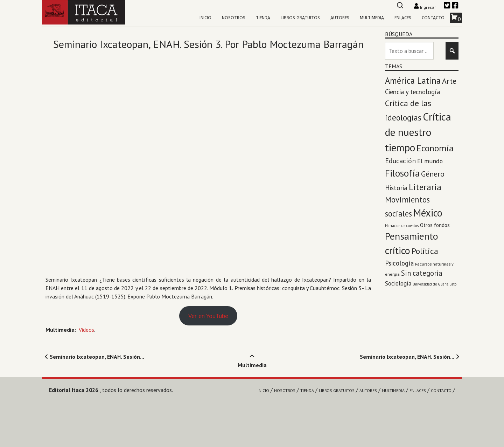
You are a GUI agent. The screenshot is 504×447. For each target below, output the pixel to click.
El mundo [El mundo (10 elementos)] (430, 161)
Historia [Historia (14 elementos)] (396, 188)
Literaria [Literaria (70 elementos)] (425, 187)
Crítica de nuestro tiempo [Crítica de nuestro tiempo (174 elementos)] (418, 132)
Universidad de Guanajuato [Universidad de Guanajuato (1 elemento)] (435, 284)
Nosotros (234, 18)
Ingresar (425, 7)
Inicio (205, 18)
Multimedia (372, 18)
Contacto (433, 18)
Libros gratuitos (300, 18)
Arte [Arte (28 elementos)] (449, 81)
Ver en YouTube (208, 316)
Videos (86, 330)
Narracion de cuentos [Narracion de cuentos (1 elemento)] (402, 226)
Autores (340, 18)
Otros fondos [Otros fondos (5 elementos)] (435, 225)
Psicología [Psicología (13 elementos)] (399, 263)
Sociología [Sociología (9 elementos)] (398, 283)
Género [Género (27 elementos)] (433, 174)
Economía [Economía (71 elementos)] (435, 148)
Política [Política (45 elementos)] (425, 251)
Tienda (263, 18)
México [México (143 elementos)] (428, 213)
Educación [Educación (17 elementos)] (400, 161)
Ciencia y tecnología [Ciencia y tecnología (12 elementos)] (412, 92)
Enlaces (403, 18)
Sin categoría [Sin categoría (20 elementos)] (422, 273)
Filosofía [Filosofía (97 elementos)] (402, 173)
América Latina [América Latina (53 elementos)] (413, 81)
